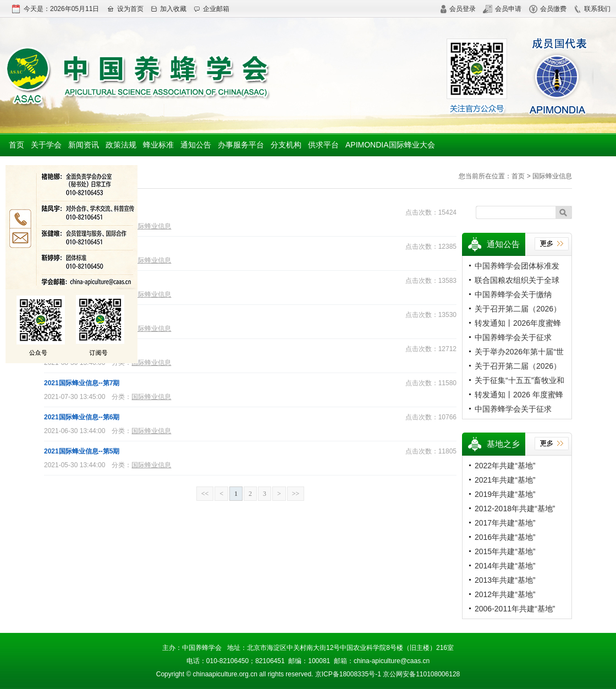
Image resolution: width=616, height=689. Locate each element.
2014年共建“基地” (505, 566)
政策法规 (121, 145)
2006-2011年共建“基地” (515, 609)
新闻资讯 (84, 145)
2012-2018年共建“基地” (515, 508)
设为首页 (125, 9)
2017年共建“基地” (505, 523)
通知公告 (196, 145)
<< (205, 494)
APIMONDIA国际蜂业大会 (390, 145)
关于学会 (46, 145)
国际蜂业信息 (151, 226)
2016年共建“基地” (505, 537)
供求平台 (323, 145)
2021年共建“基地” (505, 480)
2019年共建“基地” (505, 494)
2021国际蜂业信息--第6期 (82, 417)
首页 (16, 145)
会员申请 (502, 9)
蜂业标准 (158, 145)
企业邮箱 (211, 9)
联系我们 (592, 9)
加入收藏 (169, 9)
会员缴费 (548, 9)
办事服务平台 (241, 145)
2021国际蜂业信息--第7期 (82, 383)
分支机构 (286, 145)
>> (296, 494)
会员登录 (458, 9)
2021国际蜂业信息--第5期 (82, 451)
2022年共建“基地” (505, 466)
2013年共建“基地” (505, 580)
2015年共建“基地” (505, 551)
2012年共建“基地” (505, 594)
